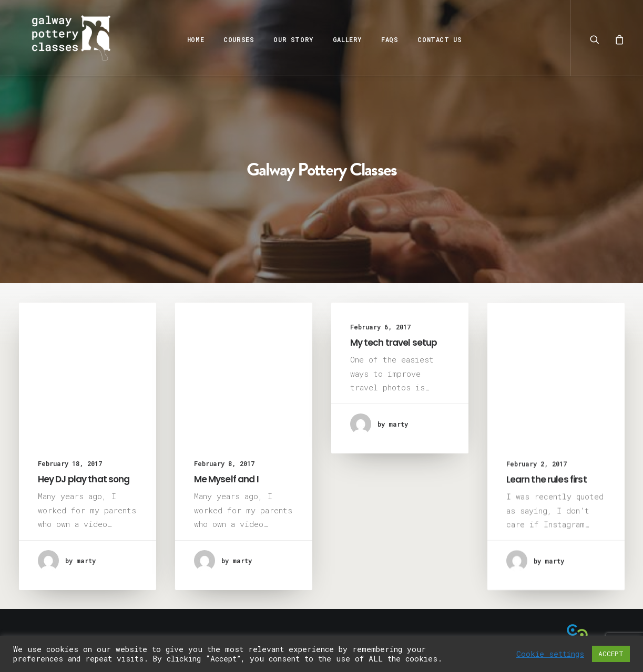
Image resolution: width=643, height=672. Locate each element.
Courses (236, 39)
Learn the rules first (547, 486)
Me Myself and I (226, 479)
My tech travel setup (394, 343)
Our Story (290, 39)
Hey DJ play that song (84, 479)
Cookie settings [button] (550, 654)
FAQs (386, 39)
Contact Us (437, 39)
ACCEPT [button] (611, 654)
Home (192, 39)
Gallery (344, 39)
